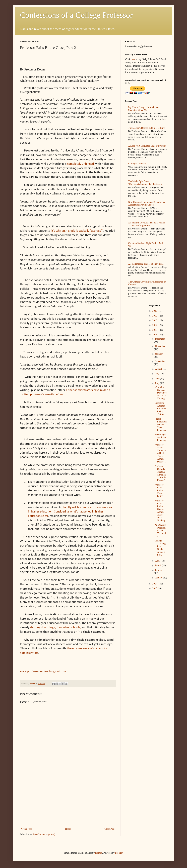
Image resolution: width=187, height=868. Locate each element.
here (133, 59)
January (159, 578)
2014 (155, 584)
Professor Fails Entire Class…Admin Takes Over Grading (160, 511)
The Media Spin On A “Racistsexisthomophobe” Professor (145, 183)
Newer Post (26, 829)
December (160, 339)
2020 (155, 311)
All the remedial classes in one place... (146, 264)
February (159, 570)
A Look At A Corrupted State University (147, 146)
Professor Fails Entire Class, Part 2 (159, 490)
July (157, 374)
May (158, 383)
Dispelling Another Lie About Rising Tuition (161, 409)
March (158, 565)
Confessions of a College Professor (76, 15)
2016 (155, 330)
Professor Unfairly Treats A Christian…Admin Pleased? (160, 473)
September (160, 361)
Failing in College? (137, 164)
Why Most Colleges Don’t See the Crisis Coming (161, 393)
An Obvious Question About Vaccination (161, 531)
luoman (99, 853)
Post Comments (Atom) (44, 834)
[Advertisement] (68, 802)
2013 (155, 588)
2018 (155, 320)
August (159, 369)
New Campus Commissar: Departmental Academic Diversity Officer (147, 204)
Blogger (119, 853)
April (158, 561)
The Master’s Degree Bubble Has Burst (147, 128)
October (159, 354)
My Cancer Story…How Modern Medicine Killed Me (144, 109)
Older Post (109, 829)
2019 (155, 316)
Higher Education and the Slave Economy (161, 424)
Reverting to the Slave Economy (160, 437)
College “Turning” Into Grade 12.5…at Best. (161, 548)
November (160, 346)
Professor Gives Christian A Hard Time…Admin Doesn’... (160, 453)
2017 (155, 325)
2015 (155, 335)
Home (68, 829)
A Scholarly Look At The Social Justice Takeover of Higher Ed (147, 224)
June (158, 379)
